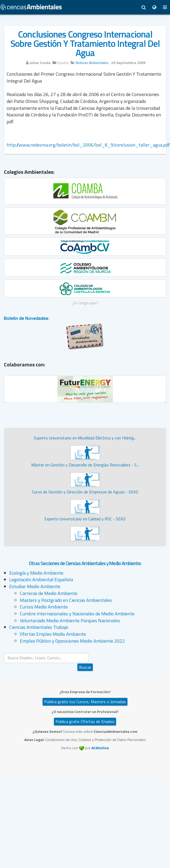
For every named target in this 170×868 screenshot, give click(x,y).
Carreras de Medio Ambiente (49, 593)
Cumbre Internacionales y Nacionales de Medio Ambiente (77, 614)
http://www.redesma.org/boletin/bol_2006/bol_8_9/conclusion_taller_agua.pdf (88, 145)
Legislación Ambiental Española (41, 580)
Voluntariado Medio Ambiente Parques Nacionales (70, 621)
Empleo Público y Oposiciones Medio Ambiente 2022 (72, 641)
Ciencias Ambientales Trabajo (39, 627)
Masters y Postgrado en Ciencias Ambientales (66, 600)
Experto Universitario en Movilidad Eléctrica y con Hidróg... (85, 438)
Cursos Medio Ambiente (44, 607)
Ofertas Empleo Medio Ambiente (53, 634)
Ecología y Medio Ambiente (36, 573)
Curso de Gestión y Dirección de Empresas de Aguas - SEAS (85, 492)
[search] (46, 658)
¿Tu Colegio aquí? (85, 303)
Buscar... (85, 653)
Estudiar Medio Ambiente (35, 586)
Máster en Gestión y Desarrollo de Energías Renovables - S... (85, 465)
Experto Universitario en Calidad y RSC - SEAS (85, 519)
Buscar (85, 667)
